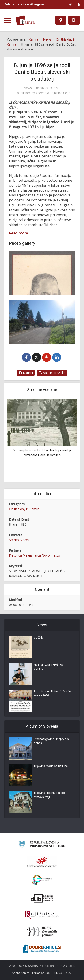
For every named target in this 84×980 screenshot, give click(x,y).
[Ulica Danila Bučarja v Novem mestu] (42, 322)
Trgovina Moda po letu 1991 (52, 766)
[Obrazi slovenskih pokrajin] (42, 932)
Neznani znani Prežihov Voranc (49, 667)
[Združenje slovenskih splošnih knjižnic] (42, 915)
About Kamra (21, 973)
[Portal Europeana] (42, 880)
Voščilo (39, 638)
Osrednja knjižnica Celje (53, 93)
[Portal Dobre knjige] (42, 949)
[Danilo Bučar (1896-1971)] (42, 273)
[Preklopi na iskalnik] (74, 20)
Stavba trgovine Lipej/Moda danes (52, 741)
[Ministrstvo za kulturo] (42, 845)
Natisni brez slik (52, 373)
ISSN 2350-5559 (62, 973)
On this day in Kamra (24, 509)
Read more (18, 233)
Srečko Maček (19, 540)
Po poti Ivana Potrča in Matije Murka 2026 (52, 693)
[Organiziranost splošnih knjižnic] (42, 862)
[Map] (61, 20)
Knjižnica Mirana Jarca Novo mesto (34, 555)
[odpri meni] (8, 20)
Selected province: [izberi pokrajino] (24, 4)
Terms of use (41, 973)
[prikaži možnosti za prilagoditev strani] (71, 4)
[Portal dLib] (42, 898)
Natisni (26, 373)
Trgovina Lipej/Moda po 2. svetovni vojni (51, 795)
